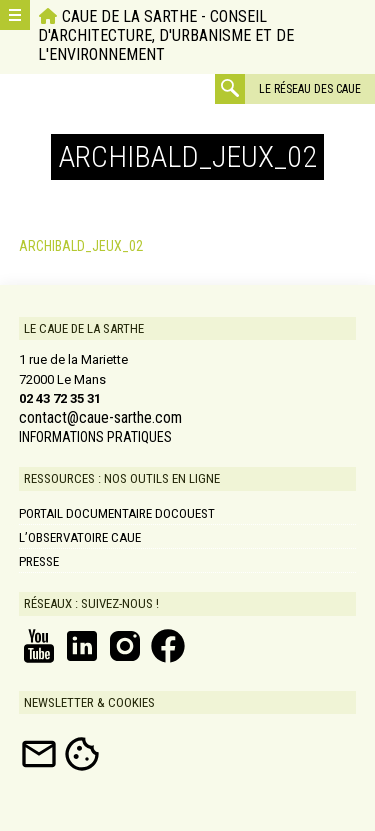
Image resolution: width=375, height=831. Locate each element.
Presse (39, 561)
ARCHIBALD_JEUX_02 (81, 246)
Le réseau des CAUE (310, 89)
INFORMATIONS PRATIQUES (95, 437)
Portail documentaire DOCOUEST (117, 513)
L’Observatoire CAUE (80, 537)
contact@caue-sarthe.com (100, 418)
